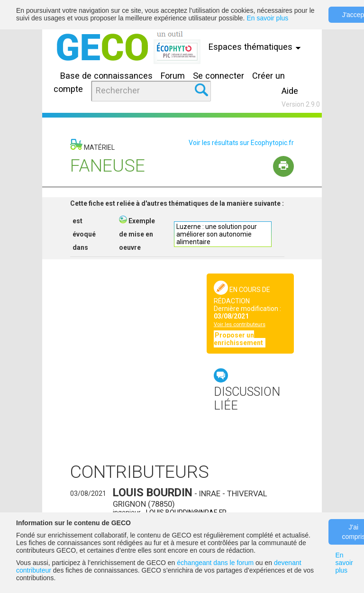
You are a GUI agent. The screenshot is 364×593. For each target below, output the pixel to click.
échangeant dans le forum (215, 563)
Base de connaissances (106, 76)
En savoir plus (267, 18)
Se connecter (218, 76)
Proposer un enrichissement (239, 339)
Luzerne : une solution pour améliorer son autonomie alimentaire (217, 234)
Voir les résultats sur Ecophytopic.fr (241, 143)
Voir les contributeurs (240, 324)
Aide (290, 91)
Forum (173, 76)
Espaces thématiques (256, 47)
